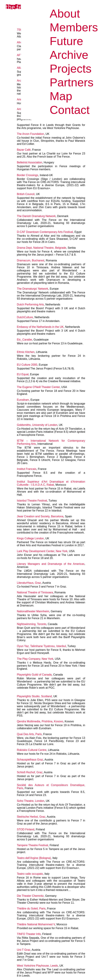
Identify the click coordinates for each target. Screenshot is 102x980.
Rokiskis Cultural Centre (32, 750)
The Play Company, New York (35, 659)
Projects (71, 69)
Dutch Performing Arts (30, 305)
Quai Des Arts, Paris (29, 734)
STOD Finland (26, 829)
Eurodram (23, 400)
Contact (70, 110)
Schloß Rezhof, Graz (30, 772)
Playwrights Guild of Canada (34, 675)
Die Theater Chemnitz (30, 896)
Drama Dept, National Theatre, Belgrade (42, 248)
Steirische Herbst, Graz (31, 817)
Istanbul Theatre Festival (32, 501)
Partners (72, 82)
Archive (69, 55)
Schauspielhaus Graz (30, 760)
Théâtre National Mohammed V (36, 924)
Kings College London (30, 538)
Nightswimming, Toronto (32, 624)
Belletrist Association (30, 162)
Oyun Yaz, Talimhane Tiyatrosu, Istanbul (41, 646)
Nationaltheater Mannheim (33, 611)
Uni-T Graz (24, 950)
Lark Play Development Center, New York (42, 551)
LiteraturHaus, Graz (29, 583)
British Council (26, 194)
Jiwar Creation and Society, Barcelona (40, 516)
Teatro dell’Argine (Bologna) (34, 858)
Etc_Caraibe (24, 340)
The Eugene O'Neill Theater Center (38, 387)
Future (66, 41)
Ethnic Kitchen (26, 352)
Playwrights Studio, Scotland (34, 696)
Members (74, 27)
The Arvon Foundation (30, 134)
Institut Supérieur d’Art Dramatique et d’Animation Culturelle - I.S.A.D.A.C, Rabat (51, 483)
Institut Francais (27, 469)
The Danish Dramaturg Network (36, 216)
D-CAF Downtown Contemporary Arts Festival (45, 232)
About (65, 14)
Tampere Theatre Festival (32, 845)
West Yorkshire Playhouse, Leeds (37, 966)
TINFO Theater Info (29, 934)
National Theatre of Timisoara (35, 592)
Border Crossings (28, 175)
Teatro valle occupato (30, 874)
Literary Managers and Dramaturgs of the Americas (51, 564)
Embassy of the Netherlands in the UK (40, 327)
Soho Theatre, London (31, 801)
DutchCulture (25, 317)
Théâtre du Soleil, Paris (31, 909)
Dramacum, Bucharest (31, 260)
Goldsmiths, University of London (37, 425)
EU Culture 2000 (27, 365)
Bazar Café (24, 150)
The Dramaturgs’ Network (33, 289)
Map (61, 96)
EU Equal (23, 374)
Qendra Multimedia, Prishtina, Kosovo (40, 721)
